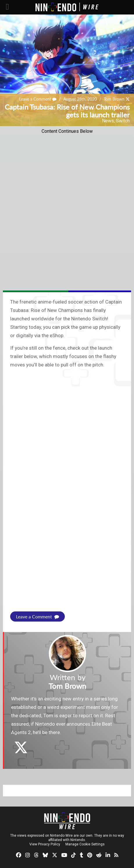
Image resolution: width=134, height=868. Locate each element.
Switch (123, 121)
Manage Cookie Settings (85, 844)
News (108, 121)
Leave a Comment (38, 99)
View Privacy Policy (45, 844)
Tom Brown (114, 99)
